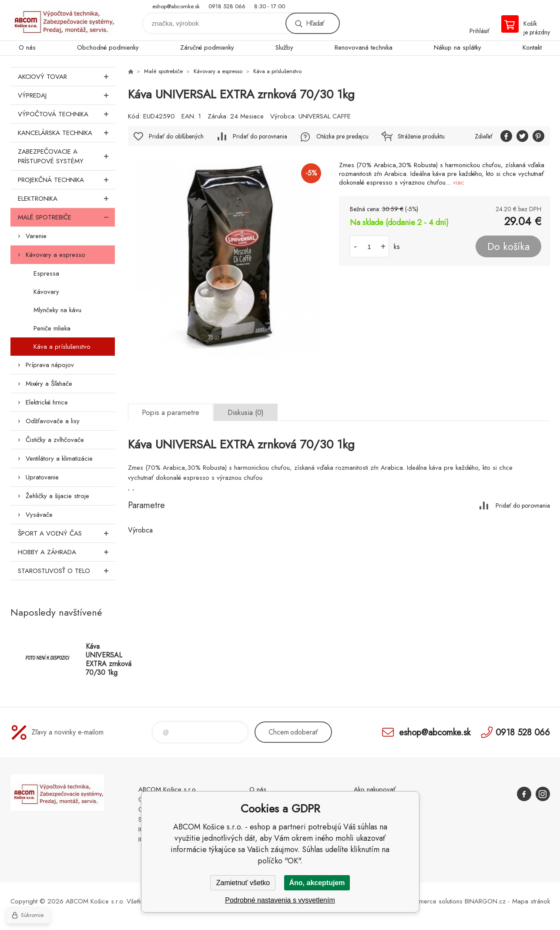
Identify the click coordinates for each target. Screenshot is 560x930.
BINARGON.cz (485, 901)
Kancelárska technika (66, 133)
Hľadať (315, 23)
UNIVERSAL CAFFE (325, 116)
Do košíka (508, 246)
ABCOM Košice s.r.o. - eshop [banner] (63, 20)
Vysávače (39, 515)
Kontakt (532, 47)
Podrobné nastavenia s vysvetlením (280, 900)
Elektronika (66, 199)
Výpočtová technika (66, 114)
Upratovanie (42, 477)
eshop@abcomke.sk (176, 6)
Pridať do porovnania (260, 136)
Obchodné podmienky (108, 47)
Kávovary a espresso (55, 255)
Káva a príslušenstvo (62, 347)
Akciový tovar (66, 77)
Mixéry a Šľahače (49, 384)
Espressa (46, 273)
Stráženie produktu (421, 136)
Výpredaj (66, 95)
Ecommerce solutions (433, 901)
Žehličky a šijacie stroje (57, 496)
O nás (27, 47)
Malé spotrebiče (66, 217)
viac (459, 182)
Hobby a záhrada (66, 552)
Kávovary (46, 292)
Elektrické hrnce (47, 402)
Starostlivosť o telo (66, 571)
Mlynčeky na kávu (57, 310)
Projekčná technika (66, 180)
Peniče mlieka (52, 328)
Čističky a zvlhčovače (55, 440)
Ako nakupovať (375, 789)
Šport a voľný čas (66, 533)
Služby (284, 47)
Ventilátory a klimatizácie (59, 458)
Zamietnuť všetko (243, 883)
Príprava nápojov (50, 365)
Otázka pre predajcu (342, 136)
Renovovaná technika (364, 47)
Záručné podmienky (207, 47)
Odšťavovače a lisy (53, 421)
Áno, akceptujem (317, 883)
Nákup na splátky (458, 47)
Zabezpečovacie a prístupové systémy (66, 156)
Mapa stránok (531, 901)
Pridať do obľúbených (176, 136)
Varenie (36, 236)
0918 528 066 (227, 6)
